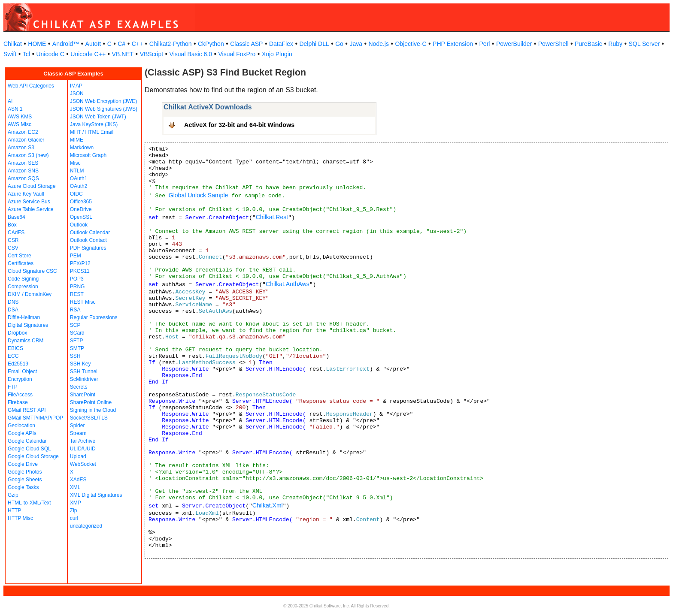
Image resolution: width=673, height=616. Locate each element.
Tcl (26, 54)
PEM (76, 256)
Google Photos (25, 472)
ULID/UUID (83, 449)
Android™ (66, 44)
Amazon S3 (21, 148)
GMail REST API (27, 410)
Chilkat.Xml (268, 505)
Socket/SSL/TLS (89, 418)
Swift (10, 54)
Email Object (22, 371)
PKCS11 (80, 271)
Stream (78, 433)
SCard (77, 333)
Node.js (379, 44)
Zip (74, 510)
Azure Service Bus (29, 202)
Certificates (21, 263)
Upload (78, 456)
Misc (75, 163)
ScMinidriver (84, 379)
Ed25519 (18, 364)
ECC (13, 356)
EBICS (15, 348)
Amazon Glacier (26, 140)
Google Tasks (23, 487)
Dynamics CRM (26, 341)
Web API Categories (31, 86)
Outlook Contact (88, 240)
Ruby (615, 44)
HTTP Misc (20, 518)
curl (74, 518)
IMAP (76, 86)
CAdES (16, 233)
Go (339, 44)
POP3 (77, 279)
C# (121, 44)
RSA (75, 310)
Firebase (18, 402)
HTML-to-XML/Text (29, 503)
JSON (77, 94)
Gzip (13, 495)
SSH (75, 356)
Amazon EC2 (23, 132)
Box (12, 225)
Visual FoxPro (237, 54)
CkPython (211, 44)
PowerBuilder (514, 44)
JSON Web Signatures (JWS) (104, 109)
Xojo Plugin (277, 54)
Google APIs (22, 433)
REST (77, 294)
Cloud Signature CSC (32, 271)
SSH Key (80, 364)
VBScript (152, 54)
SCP (75, 325)
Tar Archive (83, 441)
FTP (13, 387)
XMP (76, 503)
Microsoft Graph (88, 155)
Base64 (17, 217)
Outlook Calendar (90, 233)
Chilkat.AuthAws (288, 284)
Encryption (20, 379)
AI (10, 101)
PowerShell (553, 44)
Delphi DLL (314, 44)
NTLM (77, 171)
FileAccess (20, 395)
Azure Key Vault (26, 194)
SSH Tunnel (84, 371)
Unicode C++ (88, 54)
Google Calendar (27, 441)
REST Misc (83, 302)
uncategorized (86, 526)
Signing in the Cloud (93, 410)
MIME (77, 140)
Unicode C (50, 54)
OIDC (76, 194)
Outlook (79, 225)
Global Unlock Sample (199, 195)
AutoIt (93, 44)
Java (356, 44)
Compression (23, 287)
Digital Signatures (28, 325)
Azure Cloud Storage (32, 186)
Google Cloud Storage (33, 456)
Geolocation (21, 426)
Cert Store (20, 256)
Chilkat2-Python (171, 44)
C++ (137, 44)
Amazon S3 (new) (28, 155)
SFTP (77, 341)
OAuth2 (79, 186)
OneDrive (81, 209)
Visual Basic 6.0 (191, 54)
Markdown (82, 148)
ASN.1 (15, 109)
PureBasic (588, 44)
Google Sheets (25, 480)
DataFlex (281, 44)
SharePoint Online (91, 402)
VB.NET (123, 54)
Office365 (81, 202)
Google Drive (23, 464)
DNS (13, 302)
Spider (77, 426)
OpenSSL (81, 217)
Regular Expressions (94, 317)
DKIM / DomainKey (30, 294)
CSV (13, 248)
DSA (13, 310)
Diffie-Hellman (24, 317)
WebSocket (83, 464)
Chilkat (13, 44)
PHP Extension (453, 44)
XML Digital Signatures (96, 495)
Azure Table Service (31, 209)
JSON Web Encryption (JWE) (103, 101)
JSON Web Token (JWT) (98, 117)
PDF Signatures (88, 248)
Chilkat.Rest (272, 217)
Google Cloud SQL (29, 449)
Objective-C (411, 44)
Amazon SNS (23, 171)
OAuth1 (79, 178)
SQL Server (644, 44)
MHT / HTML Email (92, 132)
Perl (485, 44)
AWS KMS (20, 117)
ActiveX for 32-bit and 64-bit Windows (239, 125)
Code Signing (23, 279)
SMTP (77, 348)
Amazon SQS (23, 178)
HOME (37, 44)
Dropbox (17, 333)
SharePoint (83, 395)
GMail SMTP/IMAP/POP (35, 418)
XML (75, 487)
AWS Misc (20, 124)
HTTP (14, 510)
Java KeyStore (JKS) (94, 124)
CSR (13, 240)
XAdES (78, 480)
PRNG (77, 287)
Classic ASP (246, 44)
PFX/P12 (80, 263)
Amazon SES (23, 163)
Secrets (79, 387)
